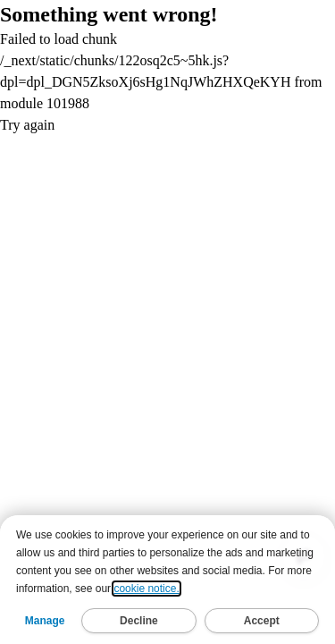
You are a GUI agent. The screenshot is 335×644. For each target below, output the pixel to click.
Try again (27, 125)
